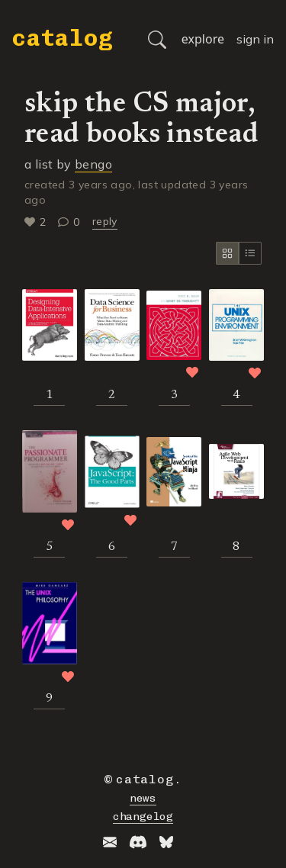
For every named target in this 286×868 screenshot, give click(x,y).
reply (105, 221)
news (143, 798)
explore (203, 39)
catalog (62, 38)
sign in (255, 39)
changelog (143, 817)
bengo (93, 164)
